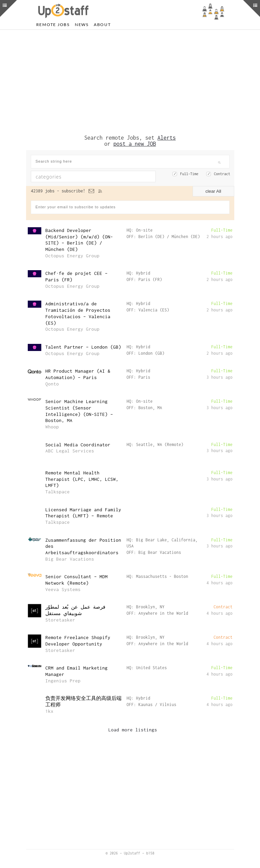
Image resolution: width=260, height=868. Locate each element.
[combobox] (93, 177)
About (102, 25)
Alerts (167, 138)
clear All (213, 191)
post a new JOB (135, 144)
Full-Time (189, 174)
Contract (222, 174)
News (82, 25)
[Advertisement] (130, 82)
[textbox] (79, 177)
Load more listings (133, 730)
